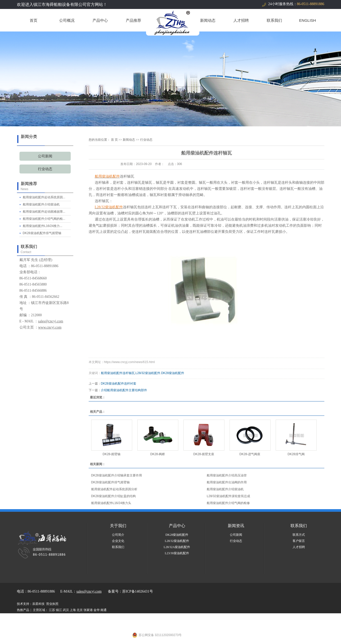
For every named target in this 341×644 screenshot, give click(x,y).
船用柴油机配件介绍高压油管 (227, 475)
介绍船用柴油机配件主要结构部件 (124, 390)
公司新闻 (45, 156)
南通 (104, 610)
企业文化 (118, 541)
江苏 (52, 610)
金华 (97, 610)
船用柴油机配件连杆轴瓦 (118, 373)
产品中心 (100, 20)
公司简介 (118, 535)
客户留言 (299, 541)
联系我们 (274, 20)
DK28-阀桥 (158, 454)
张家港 (88, 610)
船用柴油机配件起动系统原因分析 (114, 489)
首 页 (114, 140)
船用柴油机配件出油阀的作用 (227, 482)
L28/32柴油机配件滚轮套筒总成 (228, 496)
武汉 (66, 610)
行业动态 (45, 169)
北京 (80, 610)
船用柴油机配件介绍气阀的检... (44, 219)
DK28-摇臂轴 (111, 454)
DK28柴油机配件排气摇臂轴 (42, 233)
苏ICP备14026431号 (138, 591)
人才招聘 (241, 20)
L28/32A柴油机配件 (177, 547)
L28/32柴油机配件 (148, 373)
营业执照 (52, 604)
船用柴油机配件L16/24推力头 (111, 503)
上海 (73, 610)
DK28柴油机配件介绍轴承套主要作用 (117, 475)
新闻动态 (208, 20)
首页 (34, 20)
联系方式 (299, 535)
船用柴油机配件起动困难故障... (44, 212)
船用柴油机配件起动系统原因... (44, 197)
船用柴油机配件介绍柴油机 (41, 204)
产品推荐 (133, 20)
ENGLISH (308, 20)
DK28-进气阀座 (250, 454)
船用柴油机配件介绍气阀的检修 (228, 503)
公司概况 (67, 20)
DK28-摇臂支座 (204, 454)
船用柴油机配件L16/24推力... (43, 226)
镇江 (59, 610)
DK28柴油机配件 (173, 373)
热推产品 (23, 610)
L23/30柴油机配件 (177, 553)
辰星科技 (38, 604)
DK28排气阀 (296, 454)
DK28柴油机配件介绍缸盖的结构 (113, 496)
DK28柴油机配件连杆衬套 (119, 384)
